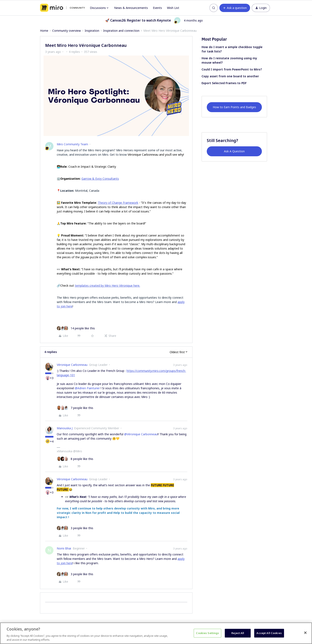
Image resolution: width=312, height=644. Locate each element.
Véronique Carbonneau (72, 365)
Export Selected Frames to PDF (224, 83)
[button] (235, 8)
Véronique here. (130, 286)
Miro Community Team (72, 144)
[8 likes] (75, 459)
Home (44, 31)
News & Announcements (131, 8)
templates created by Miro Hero (97, 286)
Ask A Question (234, 151)
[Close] (305, 633)
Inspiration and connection (121, 31)
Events (157, 8)
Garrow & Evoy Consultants (100, 179)
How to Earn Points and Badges (234, 107)
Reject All (238, 633)
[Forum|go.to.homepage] (62, 8)
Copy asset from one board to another (230, 76)
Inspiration (92, 31)
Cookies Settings (207, 633)
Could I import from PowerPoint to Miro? (232, 69)
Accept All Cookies (269, 633)
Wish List (173, 8)
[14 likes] (76, 328)
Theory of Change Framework (118, 203)
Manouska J (65, 428)
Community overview (67, 31)
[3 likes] (75, 528)
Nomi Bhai (64, 548)
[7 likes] (75, 408)
